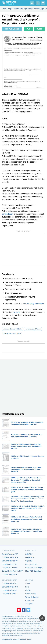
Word (40, 29)
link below (16, 312)
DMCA (28, 590)
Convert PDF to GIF (9, 590)
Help (27, 587)
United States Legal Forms (12, 333)
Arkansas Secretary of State (13, 329)
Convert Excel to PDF (10, 557)
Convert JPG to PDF (10, 574)
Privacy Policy (31, 594)
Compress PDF (31, 564)
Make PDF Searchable (34, 571)
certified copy (8, 214)
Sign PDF (29, 561)
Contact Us (30, 600)
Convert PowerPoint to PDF (12, 571)
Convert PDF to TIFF (10, 594)
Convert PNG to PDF (10, 561)
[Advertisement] (23, 250)
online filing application (34, 304)
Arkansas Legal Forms (33, 329)
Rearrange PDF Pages (34, 568)
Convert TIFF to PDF (10, 568)
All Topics (29, 604)
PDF (28, 29)
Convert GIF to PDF (9, 564)
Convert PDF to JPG (10, 584)
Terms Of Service (32, 597)
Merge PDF (30, 557)
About (28, 584)
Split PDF (29, 554)
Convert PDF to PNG (10, 587)
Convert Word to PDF (10, 554)
